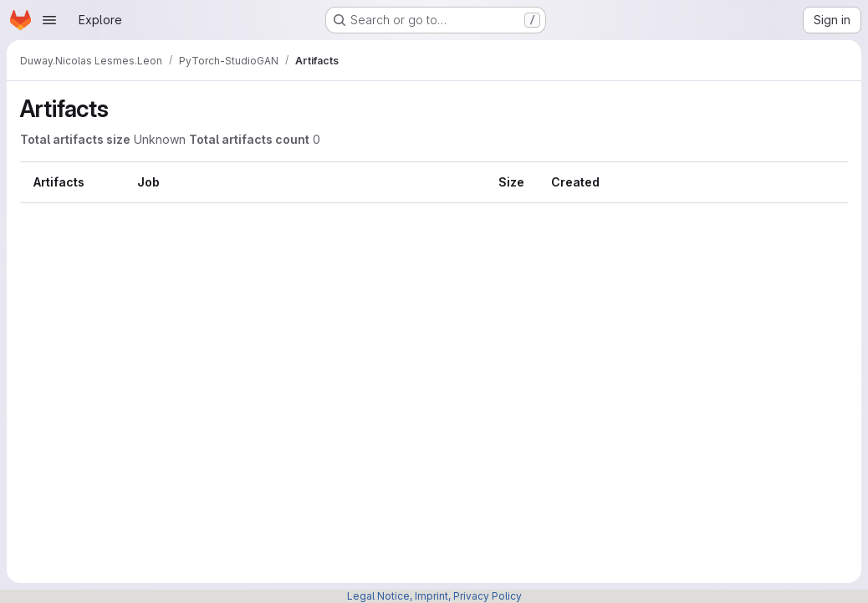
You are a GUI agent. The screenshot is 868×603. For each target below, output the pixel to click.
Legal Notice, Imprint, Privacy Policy (434, 596)
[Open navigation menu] (49, 20)
